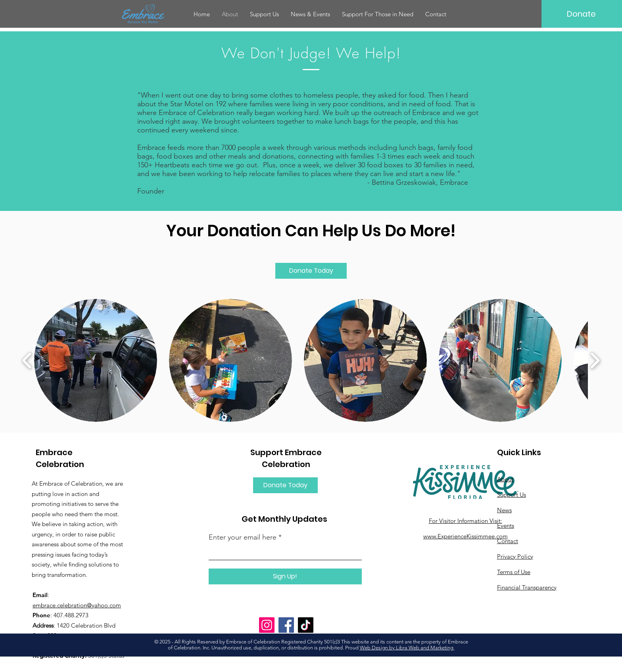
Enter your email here (243, 537)
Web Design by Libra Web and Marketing (407, 648)
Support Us (512, 495)
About (505, 479)
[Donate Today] (311, 271)
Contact (508, 541)
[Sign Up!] (285, 576)
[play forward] (595, 360)
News (504, 510)
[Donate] (581, 14)
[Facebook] (286, 625)
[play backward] (27, 360)
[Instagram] (267, 625)
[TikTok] (306, 625)
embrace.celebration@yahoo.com (77, 605)
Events (506, 526)
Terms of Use (514, 572)
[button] (310, 14)
